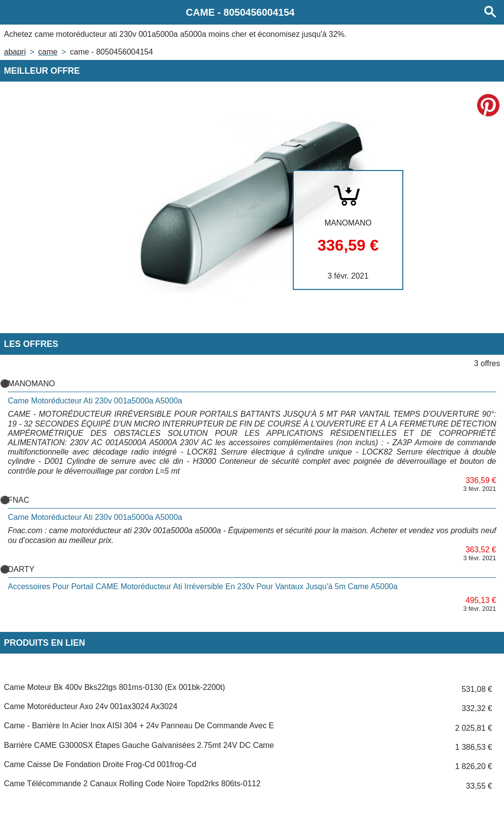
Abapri (15, 52)
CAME (48, 52)
